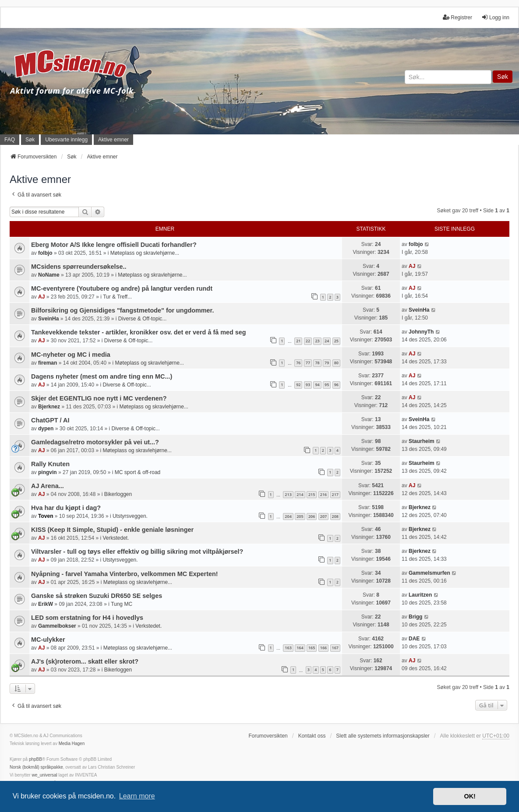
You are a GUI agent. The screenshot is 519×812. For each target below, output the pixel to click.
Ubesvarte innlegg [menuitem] (66, 140)
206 (312, 516)
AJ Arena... (48, 486)
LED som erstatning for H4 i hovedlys (87, 618)
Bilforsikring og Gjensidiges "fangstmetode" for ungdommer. (122, 310)
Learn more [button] (137, 796)
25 (336, 341)
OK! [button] (470, 796)
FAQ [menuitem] (10, 140)
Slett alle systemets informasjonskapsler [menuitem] (383, 736)
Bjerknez (49, 407)
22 (308, 341)
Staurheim (422, 441)
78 (317, 363)
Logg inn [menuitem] (495, 17)
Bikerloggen (118, 494)
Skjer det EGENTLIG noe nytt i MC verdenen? (99, 398)
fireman (48, 363)
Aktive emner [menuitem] (113, 140)
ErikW (46, 604)
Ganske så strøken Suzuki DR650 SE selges (97, 596)
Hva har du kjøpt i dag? (66, 508)
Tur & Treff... (117, 297)
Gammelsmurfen (429, 573)
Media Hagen (72, 743)
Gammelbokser (57, 626)
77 (308, 363)
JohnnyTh (421, 332)
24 (327, 341)
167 (335, 648)
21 (298, 341)
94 (317, 385)
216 (323, 494)
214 (300, 494)
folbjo (45, 253)
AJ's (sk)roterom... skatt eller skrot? (85, 661)
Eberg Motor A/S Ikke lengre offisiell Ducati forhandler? (114, 245)
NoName (49, 275)
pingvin (48, 472)
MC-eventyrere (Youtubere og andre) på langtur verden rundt (122, 288)
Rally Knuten (50, 464)
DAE (414, 639)
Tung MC (122, 604)
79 (327, 363)
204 (288, 516)
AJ (412, 266)
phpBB (35, 759)
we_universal (44, 775)
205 (300, 516)
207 (323, 516)
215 (312, 494)
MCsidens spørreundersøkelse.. (79, 267)
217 (335, 494)
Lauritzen (420, 595)
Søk (503, 77)
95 (327, 385)
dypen (46, 429)
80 (336, 363)
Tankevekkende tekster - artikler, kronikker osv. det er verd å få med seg (139, 332)
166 (323, 648)
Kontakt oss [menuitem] (312, 736)
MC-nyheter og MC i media (71, 355)
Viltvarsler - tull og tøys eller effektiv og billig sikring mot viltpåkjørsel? (137, 552)
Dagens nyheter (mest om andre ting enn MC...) (102, 376)
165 (312, 648)
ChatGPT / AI (50, 420)
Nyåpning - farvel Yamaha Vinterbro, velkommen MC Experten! (125, 574)
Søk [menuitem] (30, 140)
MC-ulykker (48, 640)
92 (298, 385)
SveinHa (48, 319)
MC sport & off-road (138, 472)
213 (288, 494)
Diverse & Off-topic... (142, 319)
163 (288, 648)
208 (335, 516)
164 (300, 648)
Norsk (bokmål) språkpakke (36, 767)
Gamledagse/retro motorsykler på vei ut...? (95, 442)
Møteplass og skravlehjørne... (145, 253)
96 (336, 385)
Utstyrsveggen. (130, 516)
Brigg (415, 617)
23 (317, 341)
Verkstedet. (116, 538)
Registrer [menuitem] (457, 17)
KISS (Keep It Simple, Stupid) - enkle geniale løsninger (112, 530)
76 (298, 363)
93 (308, 385)
